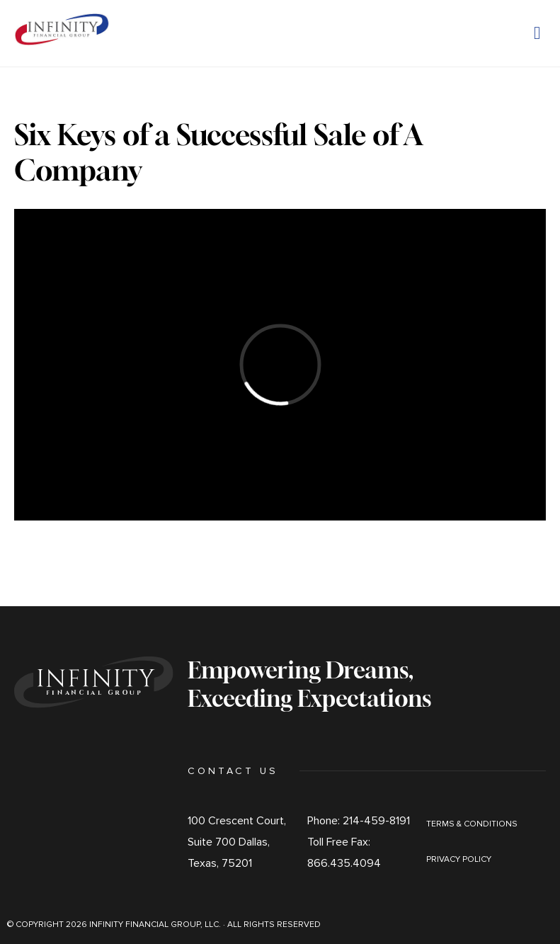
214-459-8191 (376, 821)
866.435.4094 (344, 863)
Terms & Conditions (472, 824)
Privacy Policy (459, 859)
